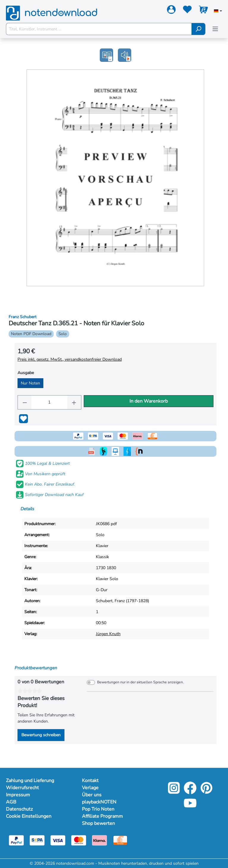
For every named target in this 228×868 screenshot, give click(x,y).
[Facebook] (190, 792)
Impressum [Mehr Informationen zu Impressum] (18, 795)
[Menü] (215, 29)
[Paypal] (16, 840)
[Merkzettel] (187, 11)
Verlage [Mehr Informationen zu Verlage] (90, 788)
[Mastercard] (79, 840)
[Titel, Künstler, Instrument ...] (99, 29)
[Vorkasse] (120, 840)
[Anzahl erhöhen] (74, 402)
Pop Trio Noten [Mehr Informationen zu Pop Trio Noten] (98, 809)
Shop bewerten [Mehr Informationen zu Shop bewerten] (98, 823)
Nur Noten (30, 383)
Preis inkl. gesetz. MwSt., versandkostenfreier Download (70, 359)
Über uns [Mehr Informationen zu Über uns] (92, 795)
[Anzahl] (49, 402)
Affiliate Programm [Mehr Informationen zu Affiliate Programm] (102, 816)
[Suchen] (198, 29)
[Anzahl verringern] (25, 402)
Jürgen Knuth (108, 634)
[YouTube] (190, 807)
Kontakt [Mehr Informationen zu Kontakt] (90, 781)
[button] (125, 55)
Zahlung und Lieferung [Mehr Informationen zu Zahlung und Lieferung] (30, 781)
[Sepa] (37, 840)
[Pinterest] (206, 792)
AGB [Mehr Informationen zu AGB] (11, 802)
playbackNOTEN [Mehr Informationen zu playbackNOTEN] (99, 802)
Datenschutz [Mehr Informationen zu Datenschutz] (19, 809)
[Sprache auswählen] (218, 12)
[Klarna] (99, 840)
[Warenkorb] (203, 11)
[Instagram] (174, 792)
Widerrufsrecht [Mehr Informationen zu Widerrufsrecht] (22, 788)
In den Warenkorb (149, 401)
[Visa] (58, 840)
